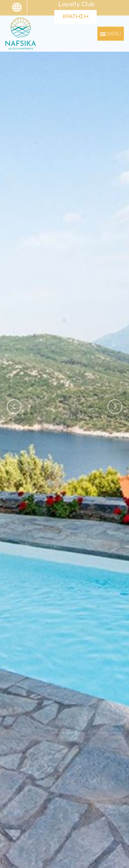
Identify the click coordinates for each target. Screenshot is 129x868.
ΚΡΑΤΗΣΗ (76, 17)
